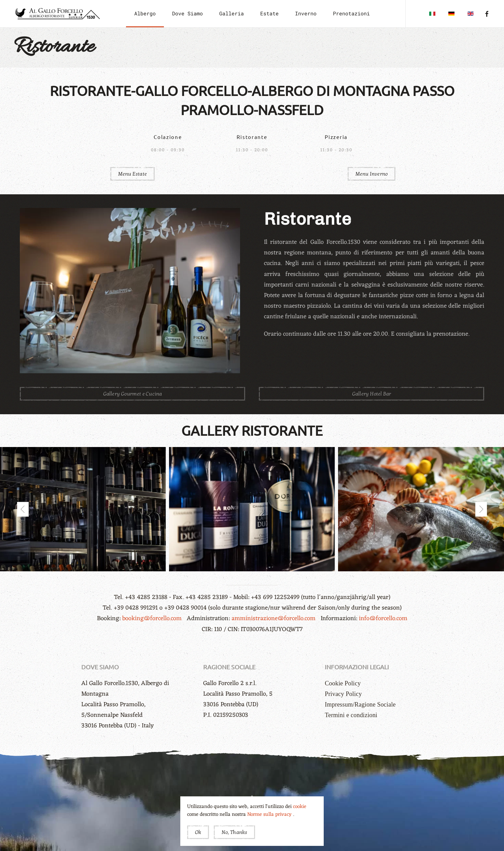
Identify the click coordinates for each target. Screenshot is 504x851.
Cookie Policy (343, 683)
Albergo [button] (145, 13)
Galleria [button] (232, 13)
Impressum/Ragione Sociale (360, 704)
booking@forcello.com (153, 618)
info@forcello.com (383, 618)
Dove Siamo (187, 13)
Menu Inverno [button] (372, 174)
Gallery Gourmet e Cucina (133, 394)
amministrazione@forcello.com (274, 618)
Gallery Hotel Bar (372, 394)
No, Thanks (234, 832)
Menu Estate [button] (132, 174)
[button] (23, 509)
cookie (300, 807)
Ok (198, 832)
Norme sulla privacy (270, 815)
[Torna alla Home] (57, 14)
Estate (269, 13)
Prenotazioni (351, 13)
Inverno (306, 13)
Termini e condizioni (351, 715)
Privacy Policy (343, 694)
